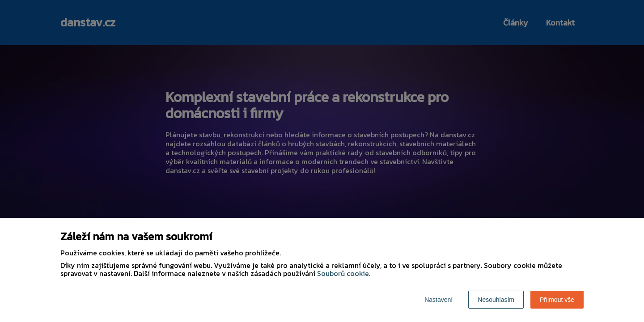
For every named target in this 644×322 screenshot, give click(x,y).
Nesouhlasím (496, 300)
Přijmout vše (557, 300)
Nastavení (439, 300)
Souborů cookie (343, 273)
